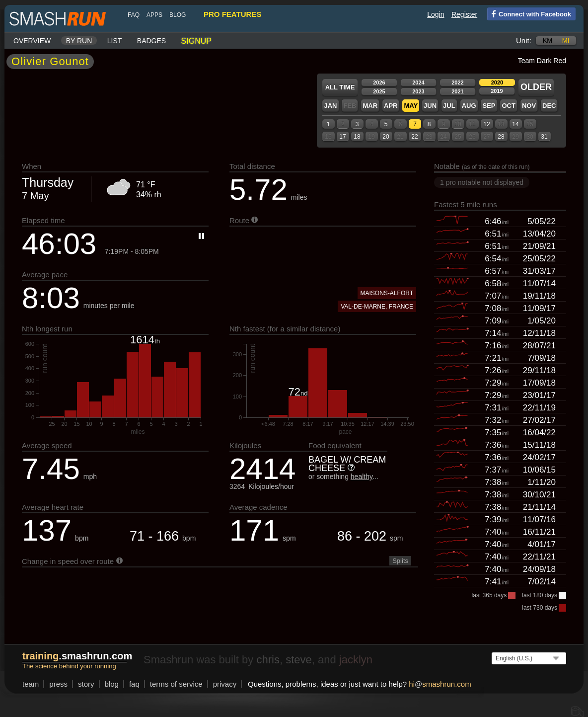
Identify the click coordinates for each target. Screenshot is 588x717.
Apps (154, 15)
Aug (469, 106)
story (86, 684)
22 (414, 137)
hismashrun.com (440, 684)
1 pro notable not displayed (482, 182)
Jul (449, 106)
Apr (391, 106)
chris (268, 660)
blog (178, 15)
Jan (330, 106)
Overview (32, 41)
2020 (497, 82)
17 (342, 137)
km (548, 40)
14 (515, 124)
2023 (418, 91)
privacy (225, 684)
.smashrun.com (77, 656)
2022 (457, 82)
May (411, 106)
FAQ (134, 15)
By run (79, 41)
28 (501, 137)
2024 (418, 82)
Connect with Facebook (529, 13)
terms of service (176, 684)
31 (544, 137)
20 (386, 137)
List (115, 41)
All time (340, 87)
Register (464, 14)
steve (299, 660)
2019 (497, 91)
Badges (151, 41)
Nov (529, 106)
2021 (457, 91)
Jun (430, 106)
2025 (379, 91)
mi (566, 40)
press (58, 684)
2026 (379, 82)
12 (486, 124)
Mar (370, 106)
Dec (549, 106)
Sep (489, 106)
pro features (232, 14)
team (31, 684)
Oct (508, 106)
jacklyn (356, 660)
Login (436, 14)
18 (357, 137)
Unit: (524, 40)
